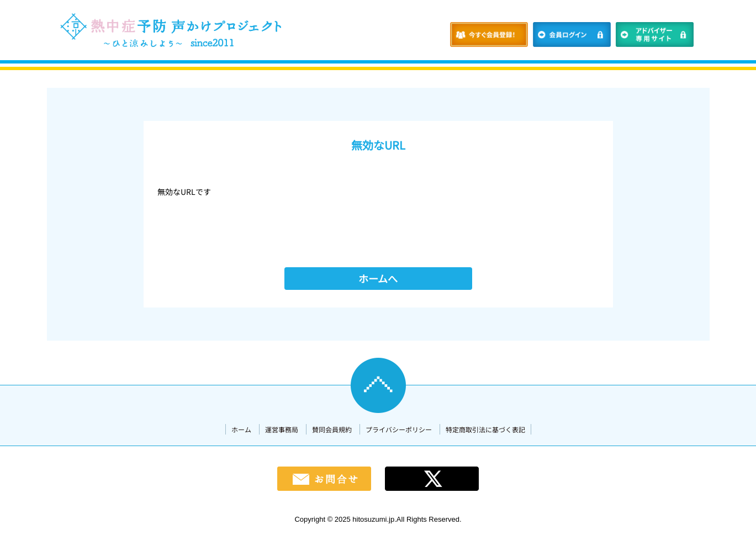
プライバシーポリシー (399, 429)
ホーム (241, 429)
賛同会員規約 (332, 429)
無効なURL (378, 145)
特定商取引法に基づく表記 (485, 429)
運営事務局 (282, 429)
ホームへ (378, 278)
